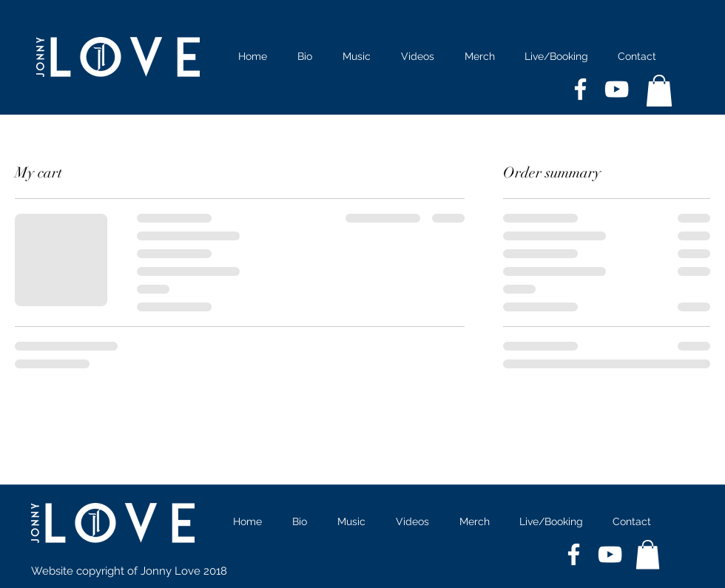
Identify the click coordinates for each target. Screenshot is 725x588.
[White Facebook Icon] (580, 89)
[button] (659, 91)
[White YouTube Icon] (617, 89)
